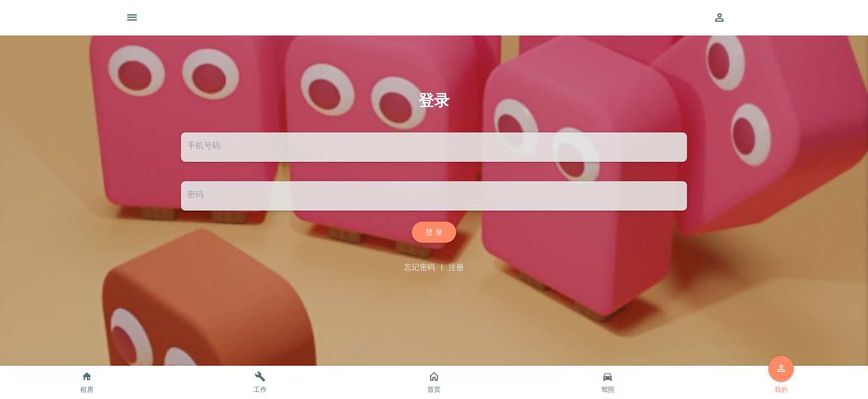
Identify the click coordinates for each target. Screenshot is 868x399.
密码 (195, 195)
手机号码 (204, 146)
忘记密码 (420, 267)
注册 (456, 267)
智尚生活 (452, 17)
